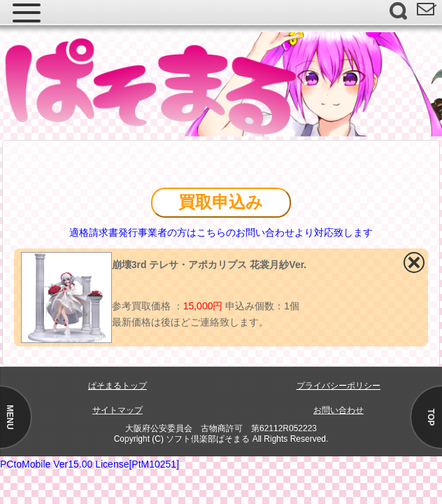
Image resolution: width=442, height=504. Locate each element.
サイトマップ (117, 410)
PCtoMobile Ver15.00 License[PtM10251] (90, 464)
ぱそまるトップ (117, 386)
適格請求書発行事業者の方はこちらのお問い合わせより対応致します (221, 232)
